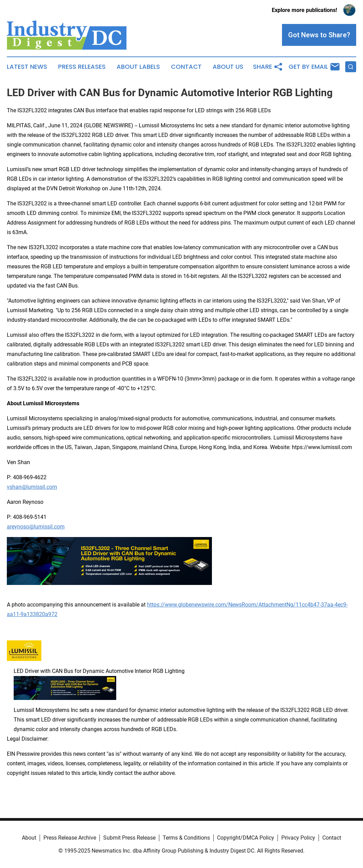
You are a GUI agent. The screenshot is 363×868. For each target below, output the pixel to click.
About (29, 838)
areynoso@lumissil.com (36, 527)
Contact (186, 67)
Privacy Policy (298, 838)
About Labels (138, 67)
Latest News (27, 67)
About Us (228, 67)
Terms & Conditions (186, 838)
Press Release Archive (70, 838)
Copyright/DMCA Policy (246, 838)
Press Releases (82, 67)
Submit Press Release (129, 838)
